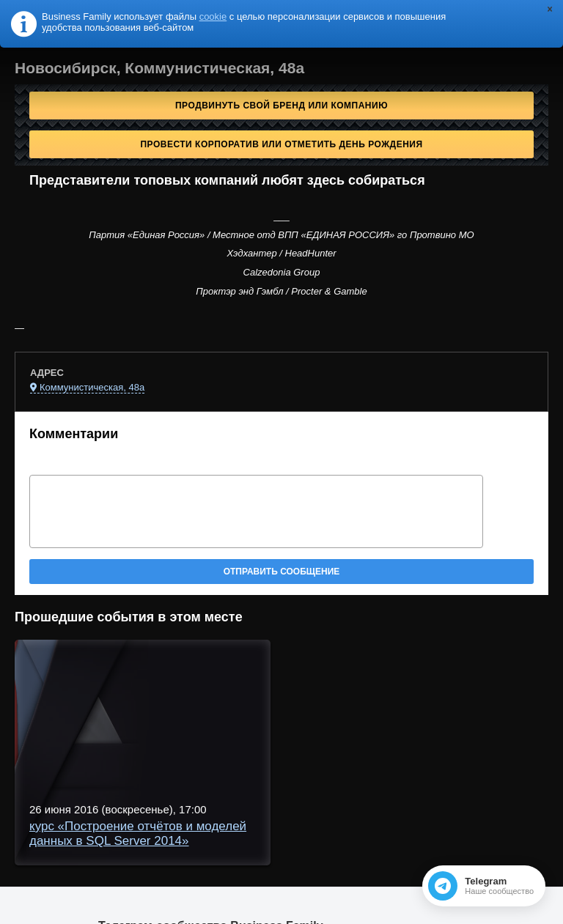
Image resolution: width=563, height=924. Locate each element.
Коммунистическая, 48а (92, 387)
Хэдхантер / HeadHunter (281, 253)
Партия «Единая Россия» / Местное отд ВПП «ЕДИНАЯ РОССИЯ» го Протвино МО (281, 235)
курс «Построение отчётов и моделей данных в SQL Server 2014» (138, 834)
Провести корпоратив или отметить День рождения (281, 144)
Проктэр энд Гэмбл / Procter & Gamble (281, 291)
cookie (213, 16)
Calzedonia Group (282, 272)
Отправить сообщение (282, 572)
